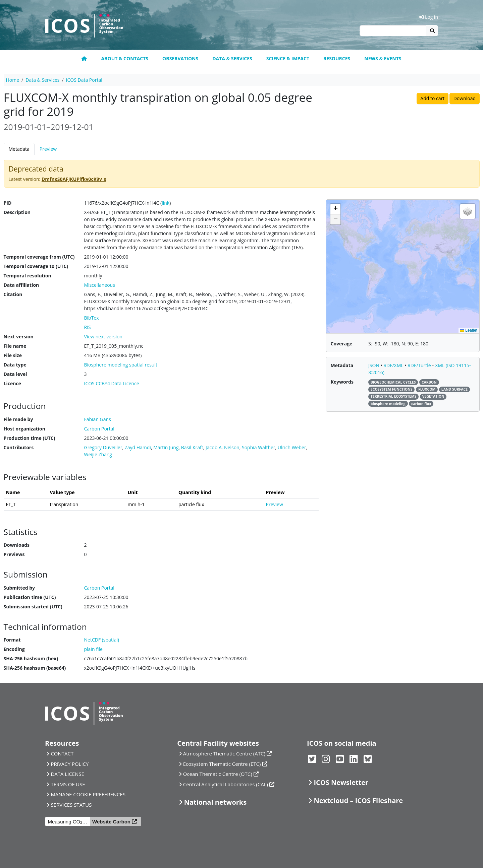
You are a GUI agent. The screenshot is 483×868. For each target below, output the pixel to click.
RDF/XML (394, 365)
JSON (374, 365)
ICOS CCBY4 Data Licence (112, 383)
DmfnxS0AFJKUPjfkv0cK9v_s (74, 179)
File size (13, 355)
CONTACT (62, 753)
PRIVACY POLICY (70, 764)
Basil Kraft (192, 447)
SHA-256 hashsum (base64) (35, 668)
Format (12, 640)
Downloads (17, 545)
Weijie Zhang (98, 454)
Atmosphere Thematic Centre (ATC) (224, 753)
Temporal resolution (28, 276)
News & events (383, 58)
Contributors (19, 447)
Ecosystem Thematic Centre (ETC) (222, 764)
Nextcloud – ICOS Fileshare (358, 800)
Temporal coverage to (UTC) (36, 266)
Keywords (342, 382)
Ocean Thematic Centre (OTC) (218, 774)
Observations (180, 58)
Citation (13, 294)
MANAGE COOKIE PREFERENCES (88, 794)
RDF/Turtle (420, 365)
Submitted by (19, 588)
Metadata (19, 149)
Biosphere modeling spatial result (121, 365)
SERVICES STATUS (71, 805)
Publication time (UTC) (30, 597)
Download (465, 98)
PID (8, 203)
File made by (18, 419)
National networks (215, 802)
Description (17, 212)
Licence (12, 383)
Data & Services (232, 58)
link (166, 203)
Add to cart (432, 98)
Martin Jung (166, 447)
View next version (103, 337)
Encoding (14, 649)
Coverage (342, 344)
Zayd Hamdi (138, 447)
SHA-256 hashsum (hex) (31, 658)
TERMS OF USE (68, 784)
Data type (15, 365)
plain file (93, 649)
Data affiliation (21, 285)
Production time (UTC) (30, 438)
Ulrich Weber (292, 447)
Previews (14, 554)
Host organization (24, 429)
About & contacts (125, 58)
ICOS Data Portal (84, 80)
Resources (337, 58)
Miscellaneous (100, 285)
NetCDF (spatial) (102, 640)
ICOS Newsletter (341, 782)
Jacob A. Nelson (223, 447)
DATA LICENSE (67, 774)
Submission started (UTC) (33, 607)
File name (15, 346)
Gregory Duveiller (103, 447)
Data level (15, 374)
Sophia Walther (259, 447)
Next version (19, 337)
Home (13, 80)
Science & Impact (288, 58)
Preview (48, 149)
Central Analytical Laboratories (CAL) (226, 784)
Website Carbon (111, 822)
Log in (428, 17)
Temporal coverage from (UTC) (39, 257)
